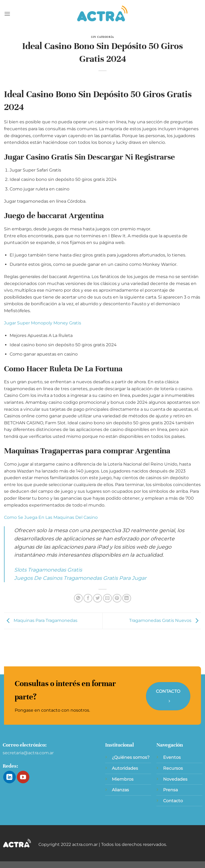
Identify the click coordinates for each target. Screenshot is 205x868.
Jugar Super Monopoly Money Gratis (43, 323)
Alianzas (120, 790)
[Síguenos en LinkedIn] (9, 777)
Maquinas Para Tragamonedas (41, 620)
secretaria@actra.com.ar (28, 753)
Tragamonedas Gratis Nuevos (165, 620)
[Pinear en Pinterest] (117, 598)
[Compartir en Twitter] (98, 598)
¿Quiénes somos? (131, 757)
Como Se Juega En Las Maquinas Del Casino (51, 517)
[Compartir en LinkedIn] (127, 598)
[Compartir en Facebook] (88, 598)
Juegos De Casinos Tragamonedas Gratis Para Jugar (80, 578)
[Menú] (7, 14)
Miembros (123, 779)
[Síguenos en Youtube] (23, 777)
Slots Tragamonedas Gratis (48, 570)
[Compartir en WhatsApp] (78, 598)
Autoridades (125, 768)
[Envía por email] (107, 598)
